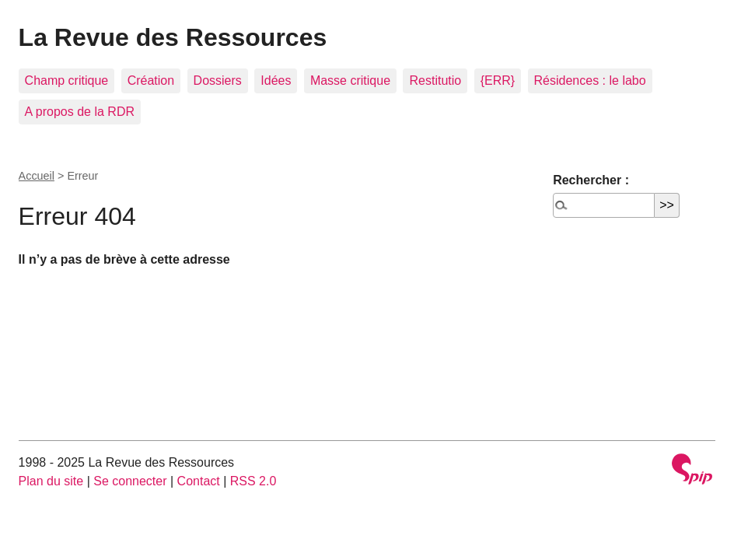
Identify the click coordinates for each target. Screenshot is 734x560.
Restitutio (435, 80)
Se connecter (130, 481)
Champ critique (67, 80)
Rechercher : (591, 180)
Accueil (37, 176)
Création (151, 80)
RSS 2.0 (253, 481)
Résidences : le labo (590, 80)
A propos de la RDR (80, 112)
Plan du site (51, 481)
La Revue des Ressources (173, 37)
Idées (276, 80)
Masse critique (350, 80)
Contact (199, 481)
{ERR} (498, 80)
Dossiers (218, 80)
